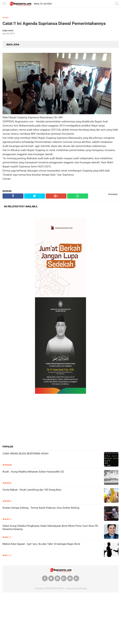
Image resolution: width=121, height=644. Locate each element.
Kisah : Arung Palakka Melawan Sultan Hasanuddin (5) (33, 472)
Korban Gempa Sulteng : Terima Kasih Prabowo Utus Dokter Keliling (41, 508)
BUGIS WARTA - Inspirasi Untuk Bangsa (69, 588)
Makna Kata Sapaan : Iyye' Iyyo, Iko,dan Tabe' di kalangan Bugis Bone (41, 544)
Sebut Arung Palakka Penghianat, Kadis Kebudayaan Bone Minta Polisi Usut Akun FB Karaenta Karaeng (50, 528)
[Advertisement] (60, 419)
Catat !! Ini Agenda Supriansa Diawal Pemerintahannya (54, 23)
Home (5, 18)
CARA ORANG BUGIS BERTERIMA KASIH (25, 454)
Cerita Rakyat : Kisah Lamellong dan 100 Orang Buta (32, 490)
